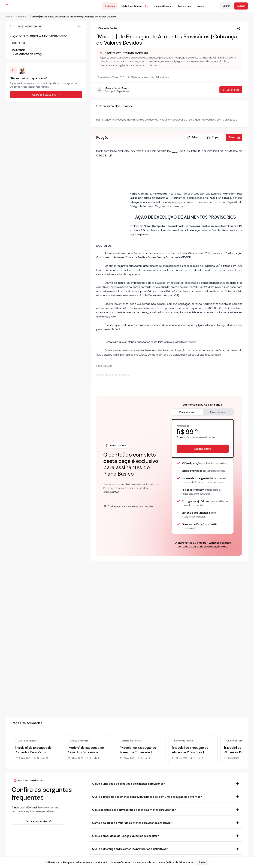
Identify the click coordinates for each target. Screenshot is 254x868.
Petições (110, 6)
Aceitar (202, 862)
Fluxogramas (184, 6)
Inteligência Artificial (135, 6)
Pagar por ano (218, 412)
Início (9, 17)
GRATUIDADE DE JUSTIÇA (29, 54)
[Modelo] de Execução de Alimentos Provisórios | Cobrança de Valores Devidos (73, 17)
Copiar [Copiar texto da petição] (213, 137)
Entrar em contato (39, 821)
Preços (201, 6)
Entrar (226, 6)
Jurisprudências (162, 6)
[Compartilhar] (239, 28)
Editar (193, 137)
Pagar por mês (187, 412)
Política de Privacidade (179, 862)
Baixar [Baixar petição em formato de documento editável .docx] (234, 137)
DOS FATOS (19, 43)
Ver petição (231, 90)
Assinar (241, 6)
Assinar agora (203, 449)
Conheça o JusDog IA (46, 95)
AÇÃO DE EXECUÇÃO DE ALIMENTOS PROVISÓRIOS (40, 36)
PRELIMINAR (19, 50)
